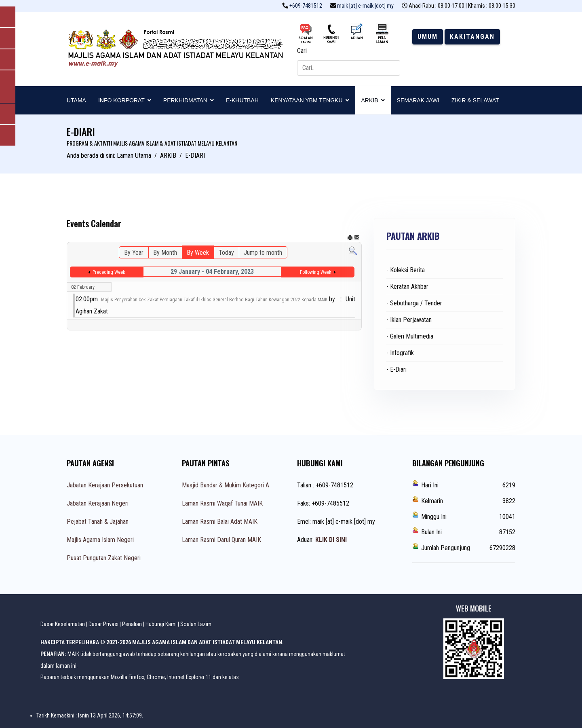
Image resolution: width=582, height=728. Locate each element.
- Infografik (400, 353)
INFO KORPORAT (121, 100)
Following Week (316, 272)
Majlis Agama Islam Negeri (100, 540)
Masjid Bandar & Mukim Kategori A (226, 485)
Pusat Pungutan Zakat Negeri (104, 558)
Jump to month (263, 253)
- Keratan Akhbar (407, 287)
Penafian (132, 624)
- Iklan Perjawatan (409, 320)
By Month (165, 253)
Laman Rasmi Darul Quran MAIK (221, 540)
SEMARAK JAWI (418, 100)
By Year (134, 253)
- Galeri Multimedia (410, 336)
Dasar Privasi (103, 624)
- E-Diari (396, 369)
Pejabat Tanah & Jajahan (98, 522)
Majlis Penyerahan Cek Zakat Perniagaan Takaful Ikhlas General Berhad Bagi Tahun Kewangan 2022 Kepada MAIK (214, 300)
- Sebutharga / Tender (414, 303)
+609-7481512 (306, 6)
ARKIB (370, 100)
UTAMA (76, 100)
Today (226, 253)
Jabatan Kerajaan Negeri (98, 503)
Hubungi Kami (161, 624)
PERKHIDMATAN (185, 100)
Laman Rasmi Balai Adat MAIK (220, 522)
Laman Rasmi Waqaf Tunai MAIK (222, 503)
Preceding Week (109, 272)
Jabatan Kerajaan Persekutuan (105, 485)
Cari (302, 51)
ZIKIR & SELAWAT (475, 100)
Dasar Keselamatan (63, 624)
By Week (198, 253)
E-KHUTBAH (242, 100)
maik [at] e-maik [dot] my (365, 6)
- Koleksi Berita (406, 270)
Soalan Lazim (196, 624)
